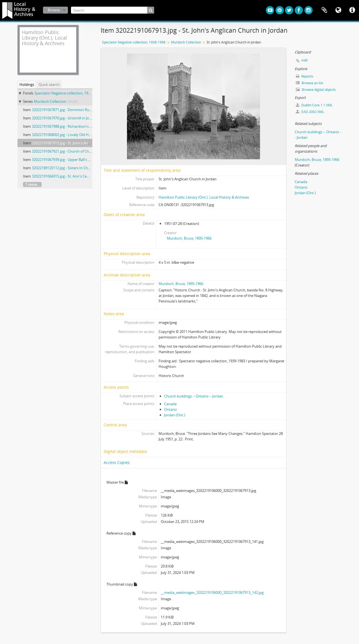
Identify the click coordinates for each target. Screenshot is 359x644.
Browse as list (309, 83)
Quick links (352, 10)
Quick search (49, 84)
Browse (54, 10)
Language (338, 10)
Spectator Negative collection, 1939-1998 (68, 93)
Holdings (27, 84)
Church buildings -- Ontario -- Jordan (194, 396)
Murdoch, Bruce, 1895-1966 (189, 238)
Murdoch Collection (50, 101)
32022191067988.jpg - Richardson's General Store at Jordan (80, 126)
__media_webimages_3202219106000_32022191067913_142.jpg (212, 592)
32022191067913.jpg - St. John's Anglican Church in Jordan (79, 143)
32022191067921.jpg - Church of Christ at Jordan (71, 151)
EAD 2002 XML (310, 112)
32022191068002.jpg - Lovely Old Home (64, 135)
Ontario (170, 409)
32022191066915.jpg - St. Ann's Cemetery (65, 176)
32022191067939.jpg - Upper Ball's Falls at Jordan (71, 160)
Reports (305, 76)
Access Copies (117, 462)
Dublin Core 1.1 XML (314, 105)
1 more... (32, 184)
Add (304, 60)
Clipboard (324, 10)
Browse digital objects (316, 90)
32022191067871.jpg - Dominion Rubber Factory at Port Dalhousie (86, 110)
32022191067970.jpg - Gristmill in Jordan (64, 118)
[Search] (113, 10)
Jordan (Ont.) (175, 415)
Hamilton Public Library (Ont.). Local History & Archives (204, 197)
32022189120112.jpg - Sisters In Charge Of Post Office (75, 168)
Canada (170, 404)
